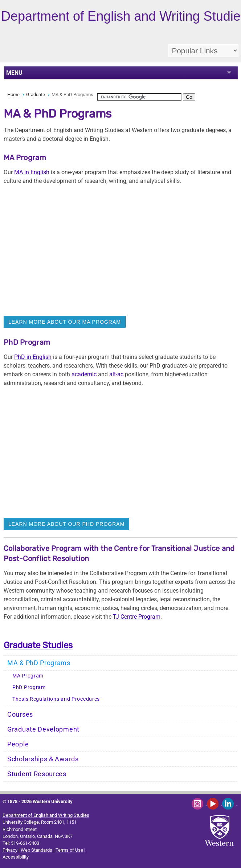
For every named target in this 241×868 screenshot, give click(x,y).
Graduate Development (43, 729)
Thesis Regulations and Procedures (56, 699)
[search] (139, 97)
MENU (14, 73)
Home (13, 95)
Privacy (10, 850)
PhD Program (29, 687)
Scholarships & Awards (43, 759)
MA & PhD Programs (39, 663)
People (18, 744)
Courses (20, 715)
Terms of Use (69, 850)
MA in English (32, 172)
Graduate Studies (38, 645)
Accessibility (16, 857)
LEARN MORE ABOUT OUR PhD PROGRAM (66, 524)
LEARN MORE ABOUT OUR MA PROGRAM (65, 322)
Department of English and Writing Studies (46, 815)
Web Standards (36, 850)
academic (84, 374)
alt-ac (116, 374)
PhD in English (33, 357)
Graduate (36, 95)
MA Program (28, 676)
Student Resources (37, 774)
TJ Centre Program (137, 617)
